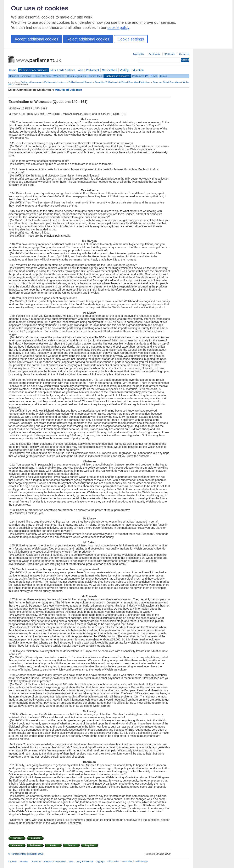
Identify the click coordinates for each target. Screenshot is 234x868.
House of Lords (42, 76)
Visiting (124, 70)
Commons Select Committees (167, 82)
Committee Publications (106, 82)
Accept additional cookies (36, 39)
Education (138, 70)
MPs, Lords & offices (63, 70)
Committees (95, 76)
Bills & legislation (76, 76)
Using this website (84, 861)
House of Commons (20, 76)
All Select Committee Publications (135, 82)
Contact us (184, 54)
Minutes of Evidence (68, 90)
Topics (163, 76)
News (154, 76)
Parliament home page (31, 82)
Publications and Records (80, 82)
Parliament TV (140, 76)
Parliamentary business (33, 70)
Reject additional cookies (88, 39)
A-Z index (12, 861)
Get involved (109, 70)
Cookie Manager (142, 861)
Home (13, 70)
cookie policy (118, 28)
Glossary (24, 861)
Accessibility (139, 54)
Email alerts (154, 54)
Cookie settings (131, 39)
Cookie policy (127, 861)
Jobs (71, 861)
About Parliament (89, 70)
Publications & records (117, 76)
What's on (59, 76)
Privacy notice (113, 861)
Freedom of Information (55, 861)
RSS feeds (170, 54)
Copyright (100, 861)
